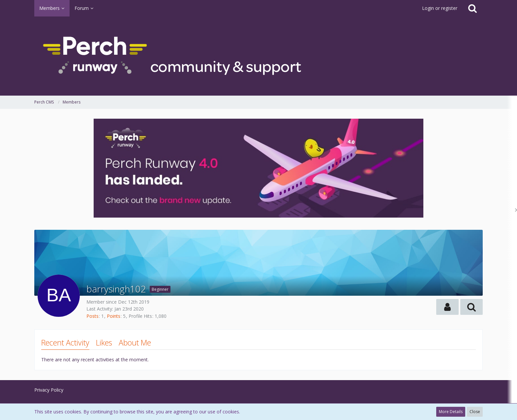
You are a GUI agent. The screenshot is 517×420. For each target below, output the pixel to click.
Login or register (440, 8)
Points (114, 316)
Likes (104, 343)
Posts (92, 316)
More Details (451, 412)
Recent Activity (65, 343)
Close (475, 412)
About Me (135, 343)
